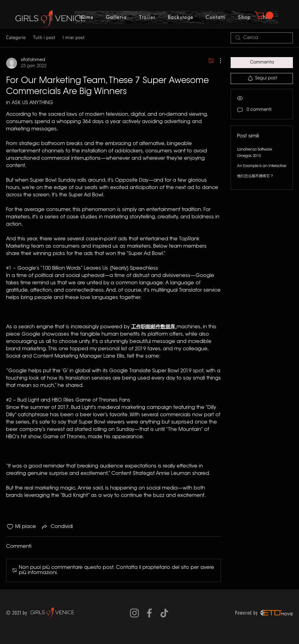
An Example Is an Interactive (262, 166)
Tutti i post (44, 38)
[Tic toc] (164, 613)
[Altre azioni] (217, 61)
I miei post (74, 38)
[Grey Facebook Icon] (149, 613)
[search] (262, 38)
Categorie (16, 38)
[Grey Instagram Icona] (134, 613)
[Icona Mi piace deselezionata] (10, 527)
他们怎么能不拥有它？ (255, 176)
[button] (264, 15)
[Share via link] (57, 527)
